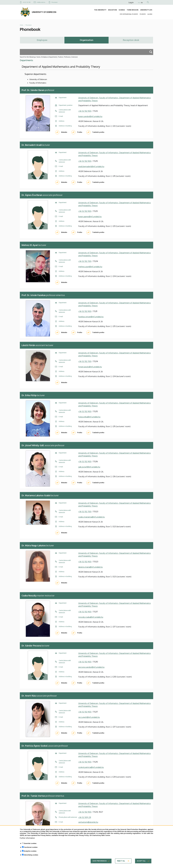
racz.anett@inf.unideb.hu (89, 717)
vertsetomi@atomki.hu (88, 822)
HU (139, 3)
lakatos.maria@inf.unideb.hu (91, 567)
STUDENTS (143, 14)
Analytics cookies (30, 855)
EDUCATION (112, 10)
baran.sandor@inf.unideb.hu (90, 116)
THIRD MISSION (133, 10)
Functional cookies (31, 851)
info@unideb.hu (41, 2)
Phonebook (54, 2)
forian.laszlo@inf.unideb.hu (90, 367)
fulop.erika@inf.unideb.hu (89, 417)
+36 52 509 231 (85, 817)
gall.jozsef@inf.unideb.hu (89, 467)
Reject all (121, 864)
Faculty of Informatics (38, 83)
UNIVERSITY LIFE (146, 10)
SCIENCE (122, 10)
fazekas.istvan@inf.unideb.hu (91, 317)
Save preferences (100, 864)
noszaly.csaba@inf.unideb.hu (91, 617)
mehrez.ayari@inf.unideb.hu (90, 267)
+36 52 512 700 (85, 261)
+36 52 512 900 (27, 2)
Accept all (141, 864)
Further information (27, 842)
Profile (80, 132)
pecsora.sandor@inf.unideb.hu (91, 667)
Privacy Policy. (84, 839)
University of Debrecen (38, 79)
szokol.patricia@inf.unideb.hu (91, 767)
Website (64, 132)
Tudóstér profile (98, 132)
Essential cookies (30, 847)
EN (142, 3)
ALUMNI (150, 14)
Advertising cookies (31, 858)
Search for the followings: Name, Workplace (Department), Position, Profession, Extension (49, 57)
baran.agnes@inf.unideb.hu (90, 217)
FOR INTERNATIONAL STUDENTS (129, 14)
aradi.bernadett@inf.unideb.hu (91, 166)
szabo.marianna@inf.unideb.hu (92, 517)
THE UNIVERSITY (100, 10)
